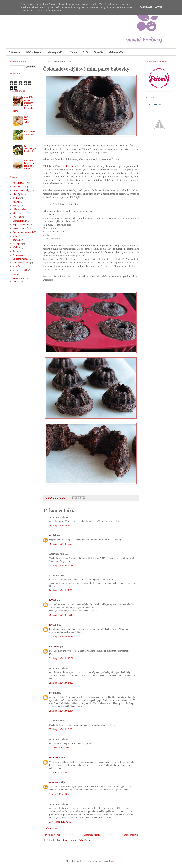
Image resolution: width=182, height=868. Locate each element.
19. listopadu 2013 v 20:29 (61, 565)
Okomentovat (52, 828)
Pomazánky (18, 255)
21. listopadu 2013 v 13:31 (61, 637)
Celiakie (98, 52)
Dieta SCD (17, 187)
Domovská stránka (92, 835)
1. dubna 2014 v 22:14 (59, 748)
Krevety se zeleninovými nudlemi (30, 149)
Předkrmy (17, 247)
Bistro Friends (34, 52)
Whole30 (17, 217)
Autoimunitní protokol (23, 232)
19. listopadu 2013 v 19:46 (61, 525)
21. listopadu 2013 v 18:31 (61, 658)
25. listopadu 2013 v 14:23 (61, 683)
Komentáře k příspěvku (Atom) (77, 840)
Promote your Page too (154, 104)
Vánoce (16, 282)
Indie (15, 236)
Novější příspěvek (52, 835)
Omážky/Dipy (19, 278)
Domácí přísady (20, 221)
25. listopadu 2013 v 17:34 (61, 711)
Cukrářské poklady (21, 263)
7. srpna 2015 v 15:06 (59, 794)
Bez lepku (17, 244)
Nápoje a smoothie (21, 225)
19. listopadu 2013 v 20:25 (61, 544)
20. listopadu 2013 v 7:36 (61, 590)
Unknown (54, 758)
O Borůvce (14, 52)
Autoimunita (116, 52)
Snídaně (16, 198)
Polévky (16, 202)
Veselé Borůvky (151, 98)
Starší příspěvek (131, 835)
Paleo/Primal (18, 183)
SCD (85, 52)
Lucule (52, 646)
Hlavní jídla (18, 194)
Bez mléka (17, 274)
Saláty (15, 251)
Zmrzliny (17, 240)
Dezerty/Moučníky (21, 190)
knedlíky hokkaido (71, 166)
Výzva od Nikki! (20, 270)
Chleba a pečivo (20, 209)
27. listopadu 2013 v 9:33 (61, 729)
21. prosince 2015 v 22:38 (61, 822)
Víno (15, 213)
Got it (159, 7)
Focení (16, 266)
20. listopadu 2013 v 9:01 (61, 615)
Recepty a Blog (56, 52)
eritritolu (52, 228)
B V (51, 535)
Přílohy (16, 206)
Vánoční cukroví (20, 228)
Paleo (74, 52)
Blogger (112, 861)
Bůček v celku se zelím (28, 120)
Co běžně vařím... (21, 259)
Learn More (145, 7)
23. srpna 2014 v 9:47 (59, 772)
